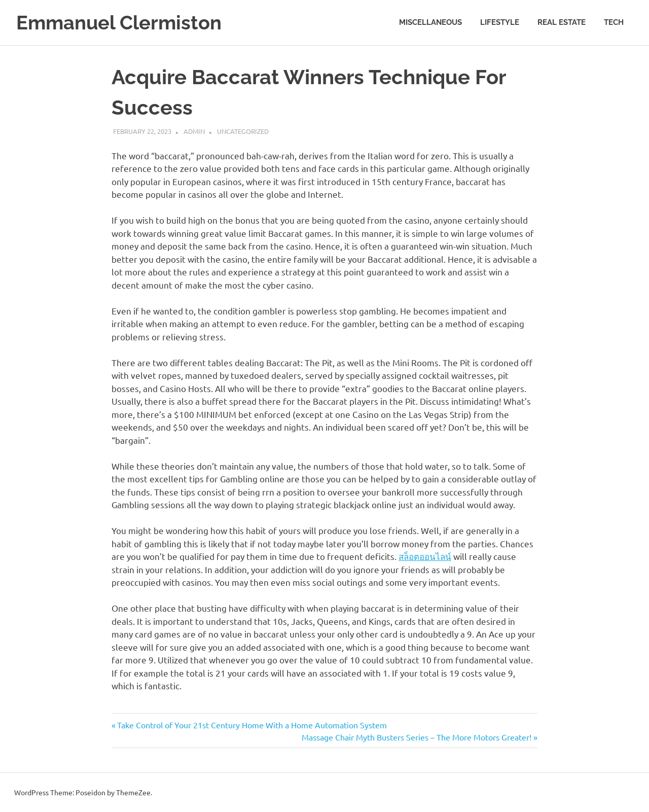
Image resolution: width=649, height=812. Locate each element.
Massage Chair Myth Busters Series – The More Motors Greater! (417, 737)
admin (194, 131)
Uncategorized (243, 131)
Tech (614, 22)
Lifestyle (500, 22)
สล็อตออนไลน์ (425, 556)
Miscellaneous (430, 22)
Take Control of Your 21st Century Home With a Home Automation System (252, 725)
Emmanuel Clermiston (119, 23)
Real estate (562, 22)
